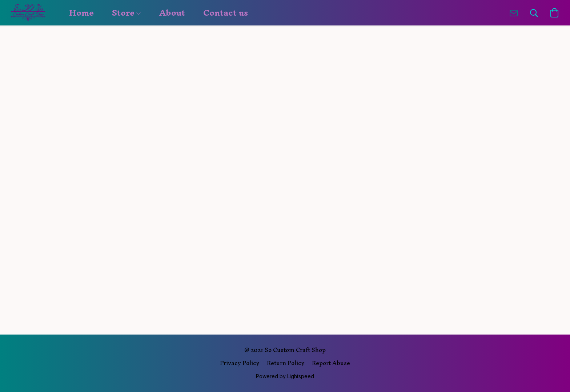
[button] (28, 13)
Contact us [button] (226, 13)
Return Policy (286, 363)
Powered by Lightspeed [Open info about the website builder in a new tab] (285, 376)
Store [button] (126, 13)
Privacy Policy (240, 363)
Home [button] (81, 13)
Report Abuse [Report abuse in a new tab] (331, 363)
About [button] (172, 13)
